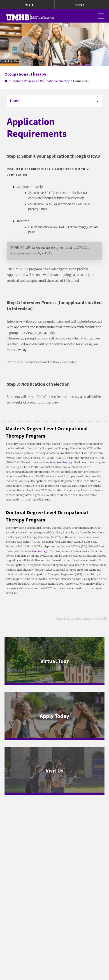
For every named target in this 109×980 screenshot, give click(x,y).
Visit (29, 5)
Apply (79, 5)
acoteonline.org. (63, 462)
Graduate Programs (24, 81)
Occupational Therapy (55, 81)
